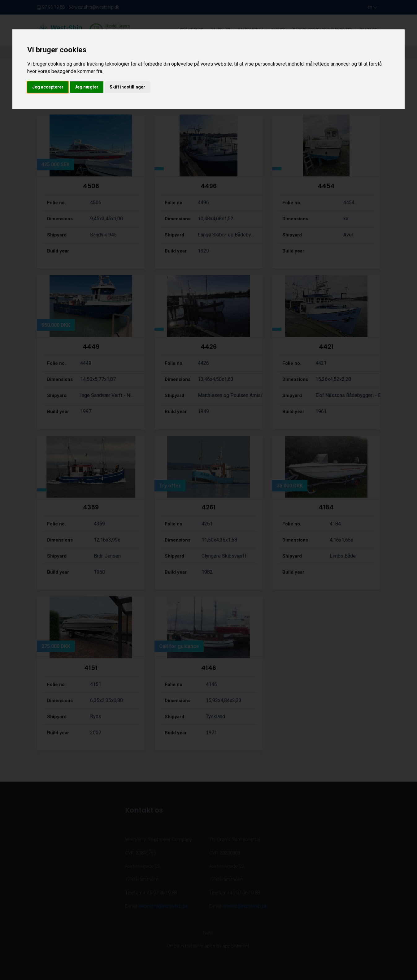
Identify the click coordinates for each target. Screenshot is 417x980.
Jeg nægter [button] (87, 87)
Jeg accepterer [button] (48, 87)
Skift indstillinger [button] (127, 87)
